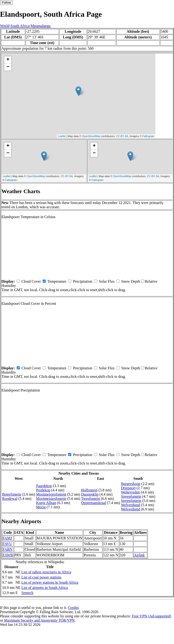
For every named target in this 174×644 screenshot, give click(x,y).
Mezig (41, 507)
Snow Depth (131, 281)
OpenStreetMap (91, 136)
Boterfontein (12, 494)
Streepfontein (131, 496)
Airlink (139, 555)
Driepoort (128, 488)
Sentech (27, 593)
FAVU (7, 544)
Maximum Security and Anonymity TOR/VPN (39, 620)
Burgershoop (131, 484)
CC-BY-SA (122, 136)
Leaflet (62, 136)
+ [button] (8, 60)
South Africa (20, 26)
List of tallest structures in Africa (46, 572)
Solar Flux (107, 281)
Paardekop (44, 486)
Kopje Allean (46, 503)
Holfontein (89, 490)
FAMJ (7, 538)
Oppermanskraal (94, 503)
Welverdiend (130, 505)
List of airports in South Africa (45, 588)
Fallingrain (148, 136)
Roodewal (10, 499)
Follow (6, 2)
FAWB (8, 555)
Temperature (57, 281)
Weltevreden (130, 492)
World (5, 26)
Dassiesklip (90, 494)
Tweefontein (91, 499)
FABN (8, 549)
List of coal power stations (41, 577)
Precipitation (83, 281)
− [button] (8, 67)
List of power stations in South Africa (50, 582)
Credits (73, 608)
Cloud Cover (31, 281)
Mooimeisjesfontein (51, 494)
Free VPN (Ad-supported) (151, 616)
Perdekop (43, 490)
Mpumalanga (41, 26)
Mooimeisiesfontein (51, 499)
